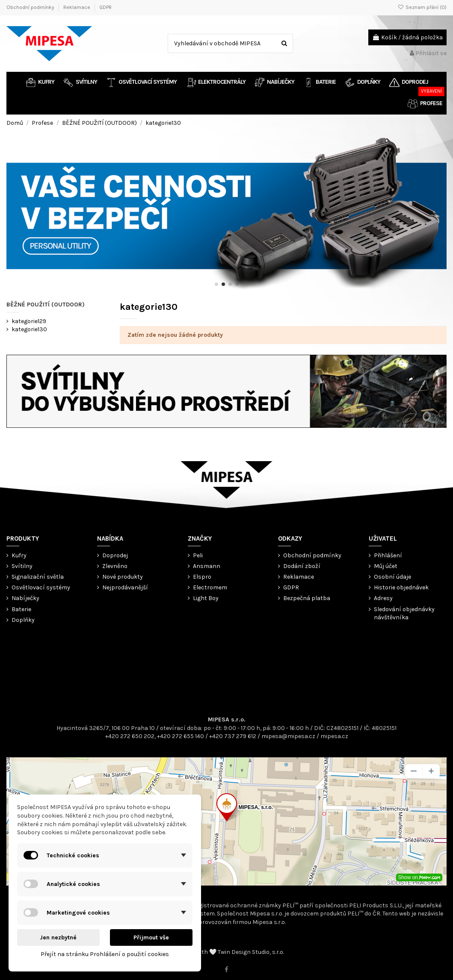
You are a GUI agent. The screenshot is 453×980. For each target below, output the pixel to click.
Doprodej (115, 555)
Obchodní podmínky (31, 7)
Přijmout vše (151, 937)
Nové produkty (123, 577)
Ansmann (207, 566)
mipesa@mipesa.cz (288, 736)
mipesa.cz (334, 736)
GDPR (105, 7)
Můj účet (386, 566)
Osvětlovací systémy (41, 587)
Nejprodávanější (125, 587)
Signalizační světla (38, 577)
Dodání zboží (302, 566)
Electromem (210, 587)
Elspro (202, 577)
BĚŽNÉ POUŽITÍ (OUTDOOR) (46, 305)
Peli (198, 555)
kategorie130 (29, 329)
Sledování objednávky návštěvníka (404, 614)
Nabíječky (25, 598)
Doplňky (23, 620)
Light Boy (206, 598)
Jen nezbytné (58, 937)
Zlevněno (115, 566)
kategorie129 (29, 321)
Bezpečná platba (307, 598)
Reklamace (77, 7)
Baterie (21, 609)
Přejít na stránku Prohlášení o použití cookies (105, 954)
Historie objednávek (401, 587)
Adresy (383, 598)
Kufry (19, 555)
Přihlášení (388, 555)
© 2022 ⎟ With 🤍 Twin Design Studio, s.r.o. (227, 952)
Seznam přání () (422, 7)
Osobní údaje (392, 577)
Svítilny (22, 566)
